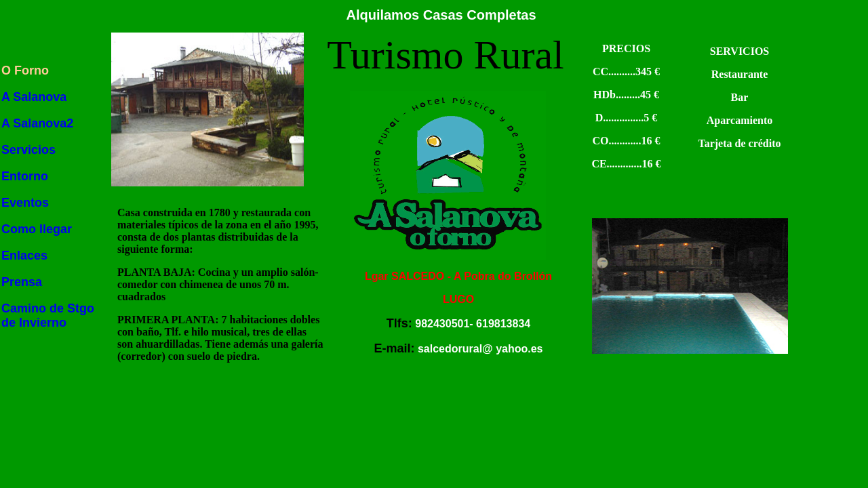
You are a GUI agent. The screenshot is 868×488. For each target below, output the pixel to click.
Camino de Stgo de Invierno (48, 316)
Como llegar (37, 229)
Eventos (25, 203)
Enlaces (24, 256)
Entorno (25, 176)
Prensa (22, 282)
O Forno (25, 70)
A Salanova (34, 97)
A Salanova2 (37, 123)
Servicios (28, 150)
